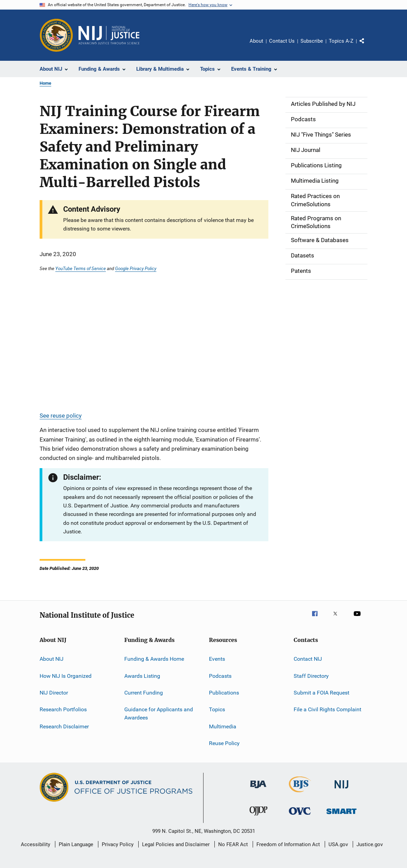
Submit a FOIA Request (321, 693)
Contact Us (282, 41)
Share (367, 46)
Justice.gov (370, 844)
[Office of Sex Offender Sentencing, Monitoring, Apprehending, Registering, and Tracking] (341, 815)
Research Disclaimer (64, 726)
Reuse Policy (224, 743)
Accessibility (36, 844)
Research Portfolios (63, 709)
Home (45, 83)
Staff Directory (311, 676)
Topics (217, 709)
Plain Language (76, 844)
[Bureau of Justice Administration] (258, 789)
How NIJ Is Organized (66, 676)
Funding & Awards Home (154, 659)
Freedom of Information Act (288, 844)
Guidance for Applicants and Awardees (159, 713)
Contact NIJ (308, 659)
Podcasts (220, 676)
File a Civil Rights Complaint (327, 709)
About (256, 41)
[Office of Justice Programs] (56, 35)
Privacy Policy (118, 844)
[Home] (109, 35)
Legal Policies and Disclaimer (176, 844)
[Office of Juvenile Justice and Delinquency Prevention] (258, 817)
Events (217, 659)
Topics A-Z (341, 41)
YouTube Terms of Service (81, 268)
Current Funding (144, 693)
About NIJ (52, 659)
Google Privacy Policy (136, 268)
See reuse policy (61, 416)
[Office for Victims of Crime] (300, 816)
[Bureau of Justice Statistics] (300, 794)
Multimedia (223, 726)
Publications (224, 693)
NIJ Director (54, 693)
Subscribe (312, 41)
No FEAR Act (233, 844)
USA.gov (338, 844)
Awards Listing (142, 676)
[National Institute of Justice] (341, 790)
